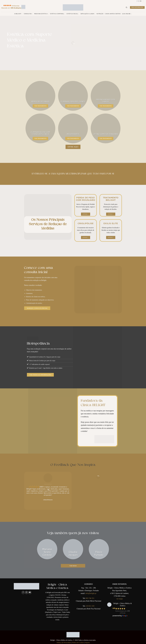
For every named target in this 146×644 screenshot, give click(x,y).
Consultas (28, 14)
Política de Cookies (78, 643)
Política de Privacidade (64, 643)
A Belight (18, 14)
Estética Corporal (58, 14)
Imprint (87, 643)
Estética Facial (73, 14)
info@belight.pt (91, 593)
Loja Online (127, 14)
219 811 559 (90, 606)
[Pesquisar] (126, 7)
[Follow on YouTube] (141, 1)
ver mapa (120, 599)
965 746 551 (90, 598)
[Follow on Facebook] (137, 1)
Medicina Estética (41, 14)
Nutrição (100, 14)
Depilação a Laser (88, 14)
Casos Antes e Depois (113, 14)
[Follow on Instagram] (139, 1)
